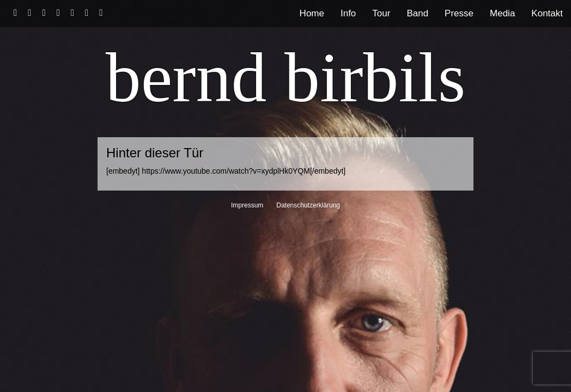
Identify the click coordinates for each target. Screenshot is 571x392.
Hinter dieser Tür (155, 153)
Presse (459, 13)
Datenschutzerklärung (308, 205)
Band (417, 13)
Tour (381, 13)
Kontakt (547, 13)
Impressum (247, 205)
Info (348, 13)
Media (502, 13)
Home (312, 13)
